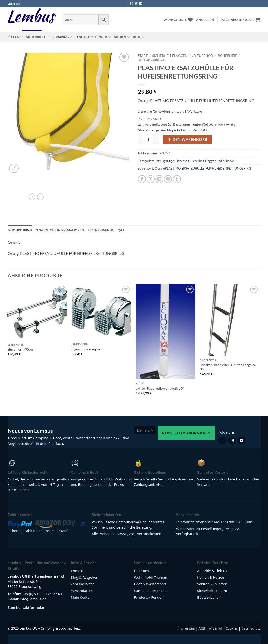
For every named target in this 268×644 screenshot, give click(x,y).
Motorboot (38, 37)
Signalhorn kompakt (87, 349)
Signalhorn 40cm (20, 349)
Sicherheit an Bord (212, 591)
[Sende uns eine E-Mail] (141, 4)
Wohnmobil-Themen (151, 577)
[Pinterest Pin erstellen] (168, 179)
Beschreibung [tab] (20, 230)
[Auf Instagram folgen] (132, 4)
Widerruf (215, 628)
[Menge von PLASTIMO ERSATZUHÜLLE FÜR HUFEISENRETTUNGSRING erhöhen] (156, 139)
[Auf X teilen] (151, 179)
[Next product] (32, 197)
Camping (63, 37)
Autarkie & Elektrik (212, 571)
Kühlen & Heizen (211, 577)
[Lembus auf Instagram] (232, 440)
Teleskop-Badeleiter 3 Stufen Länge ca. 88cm (228, 367)
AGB (202, 628)
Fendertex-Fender (93, 37)
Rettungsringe (151, 60)
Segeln (15, 37)
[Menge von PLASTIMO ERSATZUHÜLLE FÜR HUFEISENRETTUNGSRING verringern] (141, 139)
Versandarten (82, 591)
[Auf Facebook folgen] (127, 4)
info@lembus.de (33, 599)
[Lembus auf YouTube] (242, 440)
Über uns (142, 571)
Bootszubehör (209, 597)
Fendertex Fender (148, 597)
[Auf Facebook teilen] (142, 179)
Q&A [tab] (121, 230)
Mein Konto (80, 597)
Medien (122, 37)
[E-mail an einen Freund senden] (159, 179)
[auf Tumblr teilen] (177, 179)
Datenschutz (251, 628)
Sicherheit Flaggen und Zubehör (183, 56)
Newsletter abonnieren (186, 433)
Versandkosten (156, 124)
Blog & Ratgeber (84, 577)
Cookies (232, 628)
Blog (139, 37)
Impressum (186, 628)
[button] (205, 20)
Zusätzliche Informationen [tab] (60, 230)
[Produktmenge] (148, 139)
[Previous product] (40, 197)
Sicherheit (227, 56)
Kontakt (77, 571)
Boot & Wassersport (150, 584)
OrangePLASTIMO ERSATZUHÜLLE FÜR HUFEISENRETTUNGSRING (203, 168)
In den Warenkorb (187, 139)
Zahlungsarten (83, 584)
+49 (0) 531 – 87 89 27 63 (42, 594)
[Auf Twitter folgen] (136, 4)
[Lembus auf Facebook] (222, 440)
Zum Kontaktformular (26, 608)
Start (143, 56)
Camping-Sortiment (150, 591)
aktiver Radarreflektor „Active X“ (160, 388)
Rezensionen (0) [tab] (101, 230)
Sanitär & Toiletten (212, 584)
